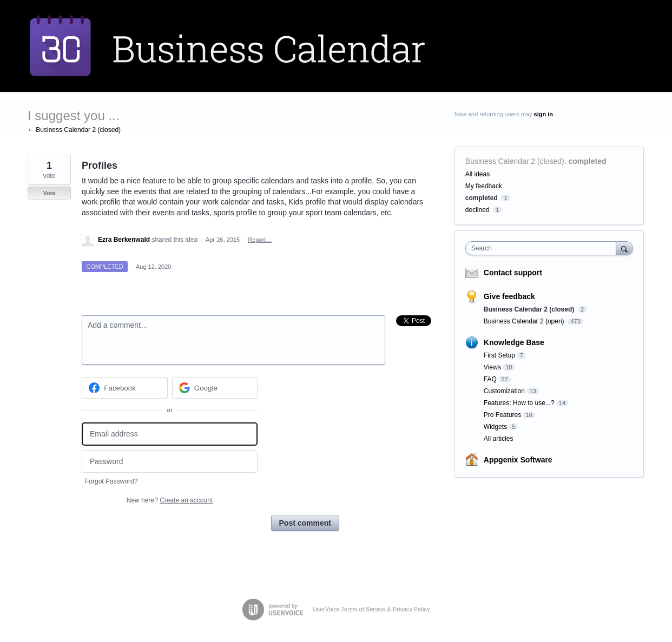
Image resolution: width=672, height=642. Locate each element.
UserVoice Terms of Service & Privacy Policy (371, 609)
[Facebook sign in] (125, 388)
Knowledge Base (514, 342)
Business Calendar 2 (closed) (515, 161)
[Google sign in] (215, 388)
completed (588, 161)
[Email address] (170, 434)
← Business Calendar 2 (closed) (74, 130)
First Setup (499, 355)
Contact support (513, 273)
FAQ (490, 379)
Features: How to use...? (519, 403)
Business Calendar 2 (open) (525, 321)
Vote (49, 193)
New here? (170, 500)
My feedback (484, 186)
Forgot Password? (111, 481)
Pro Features (502, 415)
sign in (543, 114)
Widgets (495, 427)
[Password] (170, 462)
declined (477, 210)
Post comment (305, 523)
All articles (499, 439)
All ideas (477, 174)
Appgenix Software (518, 460)
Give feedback (509, 296)
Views (492, 367)
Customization (504, 391)
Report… (260, 240)
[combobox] (543, 248)
